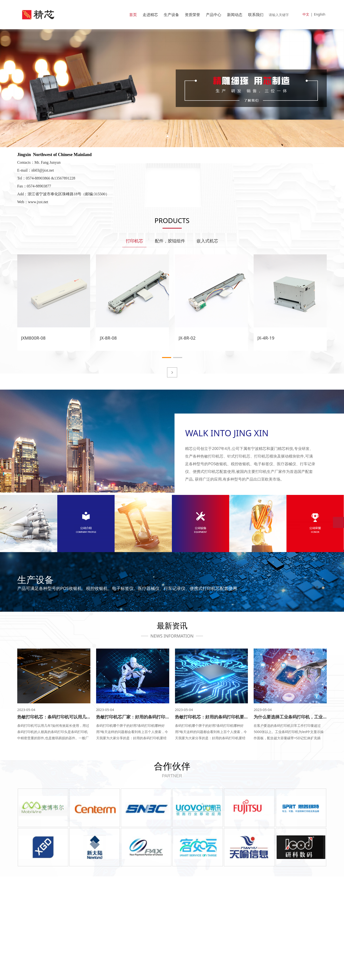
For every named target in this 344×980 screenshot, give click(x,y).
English (320, 14)
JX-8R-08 (108, 337)
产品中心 (214, 15)
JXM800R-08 (33, 337)
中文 (306, 14)
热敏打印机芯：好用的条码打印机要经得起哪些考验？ (227, 717)
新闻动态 (235, 15)
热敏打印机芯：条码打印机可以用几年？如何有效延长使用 (73, 717)
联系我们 (256, 15)
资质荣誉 (192, 15)
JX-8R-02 (187, 337)
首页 (133, 15)
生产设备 (171, 15)
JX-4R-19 (266, 337)
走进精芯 (150, 15)
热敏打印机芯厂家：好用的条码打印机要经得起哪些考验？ (152, 717)
